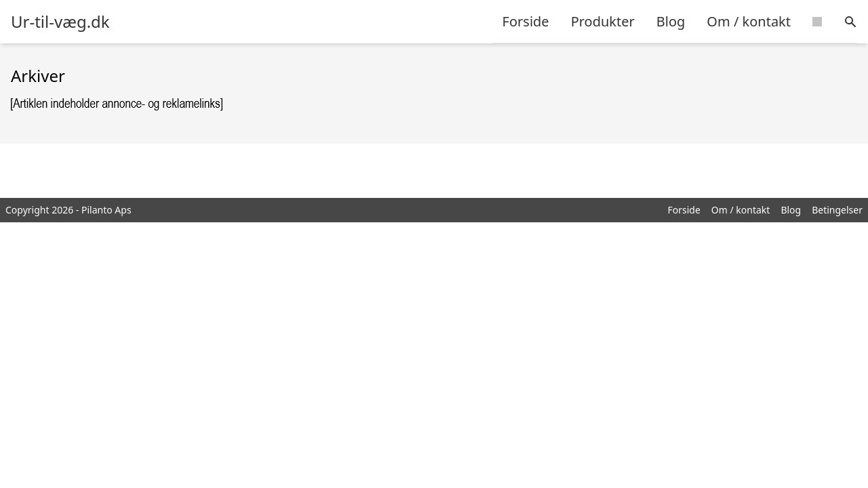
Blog (671, 21)
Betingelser (837, 210)
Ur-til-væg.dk (60, 22)
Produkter (603, 21)
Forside (526, 21)
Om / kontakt (749, 21)
